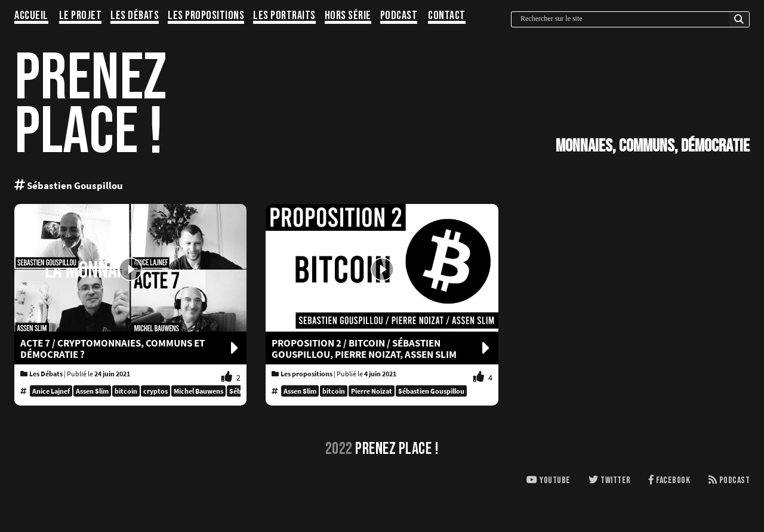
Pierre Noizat (372, 391)
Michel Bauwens (198, 391)
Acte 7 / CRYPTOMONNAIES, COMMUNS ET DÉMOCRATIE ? (130, 349)
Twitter (610, 480)
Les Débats (135, 16)
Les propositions (206, 16)
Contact (447, 16)
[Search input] (623, 19)
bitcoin (126, 391)
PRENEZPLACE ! (90, 106)
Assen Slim (92, 391)
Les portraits (284, 16)
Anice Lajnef (51, 391)
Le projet (81, 16)
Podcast (399, 16)
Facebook (669, 480)
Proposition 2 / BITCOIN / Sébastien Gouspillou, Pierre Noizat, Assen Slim (382, 349)
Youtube (549, 480)
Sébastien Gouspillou (431, 391)
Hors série (348, 16)
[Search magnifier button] (739, 22)
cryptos (155, 391)
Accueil (31, 16)
